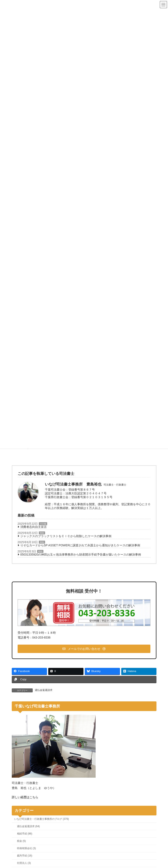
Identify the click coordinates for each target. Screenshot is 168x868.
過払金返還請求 (44, 690)
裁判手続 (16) (24, 856)
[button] (84, 649)
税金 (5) (21, 841)
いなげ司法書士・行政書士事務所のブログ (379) (42, 819)
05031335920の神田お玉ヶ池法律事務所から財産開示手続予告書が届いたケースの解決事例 (81, 554)
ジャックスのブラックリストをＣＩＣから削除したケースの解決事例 (66, 536)
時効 (42, 533)
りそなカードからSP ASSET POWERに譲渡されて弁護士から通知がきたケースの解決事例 (80, 545)
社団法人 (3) (24, 863)
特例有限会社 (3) (26, 848)
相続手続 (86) (24, 834)
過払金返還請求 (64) (28, 826)
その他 (43, 524)
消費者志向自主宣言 (34, 527)
